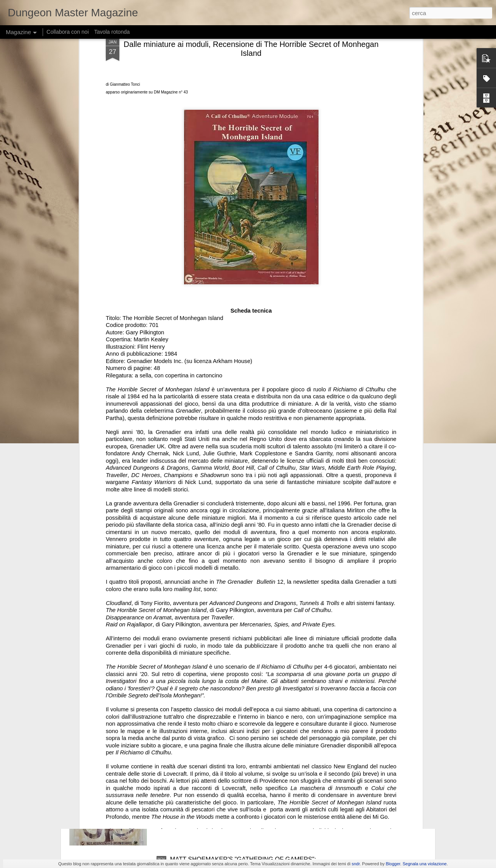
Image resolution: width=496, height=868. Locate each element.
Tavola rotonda (112, 32)
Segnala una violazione (425, 864)
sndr (356, 864)
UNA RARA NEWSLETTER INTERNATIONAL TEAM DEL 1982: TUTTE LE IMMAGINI (243, 687)
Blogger (393, 864)
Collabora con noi (68, 32)
